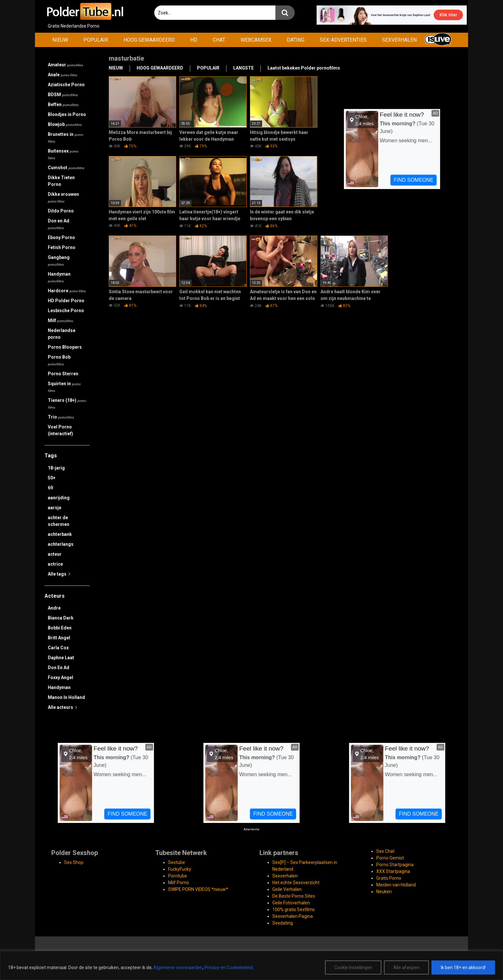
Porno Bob (59, 360)
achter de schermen (59, 521)
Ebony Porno (61, 237)
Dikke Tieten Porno (61, 181)
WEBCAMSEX (256, 40)
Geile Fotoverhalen (291, 903)
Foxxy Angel (60, 677)
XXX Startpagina (393, 871)
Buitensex (63, 154)
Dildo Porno (61, 211)
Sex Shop (74, 862)
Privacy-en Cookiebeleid (229, 968)
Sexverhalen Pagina (293, 916)
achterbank (60, 534)
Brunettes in (65, 137)
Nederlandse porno (62, 334)
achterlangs (61, 544)
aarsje (55, 508)
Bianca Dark (61, 618)
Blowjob (65, 124)
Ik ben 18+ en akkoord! (463, 968)
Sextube (177, 862)
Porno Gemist (390, 858)
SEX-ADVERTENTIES (343, 40)
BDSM (63, 95)
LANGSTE (243, 68)
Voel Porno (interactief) (60, 430)
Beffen (63, 104)
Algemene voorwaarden (178, 968)
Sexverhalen (285, 876)
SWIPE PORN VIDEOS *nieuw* (198, 889)
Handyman (59, 277)
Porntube (178, 876)
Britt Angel (59, 638)
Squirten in (64, 387)
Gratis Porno (389, 878)
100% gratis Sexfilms (294, 909)
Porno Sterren (63, 374)
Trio (61, 417)
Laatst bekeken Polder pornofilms (304, 68)
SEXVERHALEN (399, 40)
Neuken (384, 892)
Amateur (65, 65)
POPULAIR (96, 40)
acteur (55, 554)
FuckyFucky (180, 869)
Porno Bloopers (65, 347)
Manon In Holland (66, 697)
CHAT (219, 40)
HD (194, 40)
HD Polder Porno (66, 301)
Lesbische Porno (66, 311)
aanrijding (59, 498)
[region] (251, 965)
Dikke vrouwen (63, 197)
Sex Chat (385, 851)
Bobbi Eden (60, 628)
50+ (52, 478)
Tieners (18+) (67, 403)
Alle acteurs (62, 707)
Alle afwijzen (406, 968)
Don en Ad (59, 224)
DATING (296, 40)
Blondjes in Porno (67, 114)
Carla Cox (58, 648)
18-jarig (56, 468)
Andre (54, 608)
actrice (55, 564)
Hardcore (67, 291)
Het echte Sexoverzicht (296, 883)
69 (50, 488)
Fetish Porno (62, 247)
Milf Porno (179, 883)
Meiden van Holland (396, 885)
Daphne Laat (61, 658)
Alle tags (59, 574)
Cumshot (66, 168)
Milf (60, 320)
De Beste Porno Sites (294, 896)
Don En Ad (59, 668)
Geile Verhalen (287, 889)
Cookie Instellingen (353, 968)
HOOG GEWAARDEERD (149, 40)
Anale (62, 75)
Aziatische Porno (66, 85)
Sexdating (283, 923)
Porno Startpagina (395, 865)
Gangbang (59, 261)
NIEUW (60, 40)
